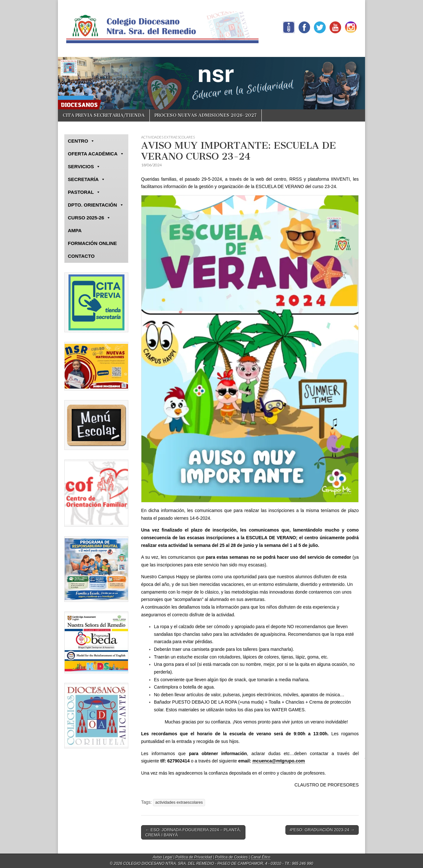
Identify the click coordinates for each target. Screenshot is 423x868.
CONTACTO (81, 256)
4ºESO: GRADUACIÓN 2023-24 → (322, 830)
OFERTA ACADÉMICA (96, 154)
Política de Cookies (231, 857)
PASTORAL (84, 192)
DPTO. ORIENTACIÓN (96, 205)
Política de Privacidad (194, 857)
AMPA (75, 230)
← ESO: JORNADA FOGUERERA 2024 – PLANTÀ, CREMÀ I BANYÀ (193, 832)
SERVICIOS (84, 167)
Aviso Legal (162, 857)
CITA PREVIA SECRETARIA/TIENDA (104, 115)
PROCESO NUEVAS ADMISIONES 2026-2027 (206, 115)
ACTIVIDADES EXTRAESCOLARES (168, 137)
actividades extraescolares (179, 802)
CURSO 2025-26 (89, 218)
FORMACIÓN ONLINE (92, 243)
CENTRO (81, 141)
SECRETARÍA (87, 179)
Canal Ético (261, 857)
